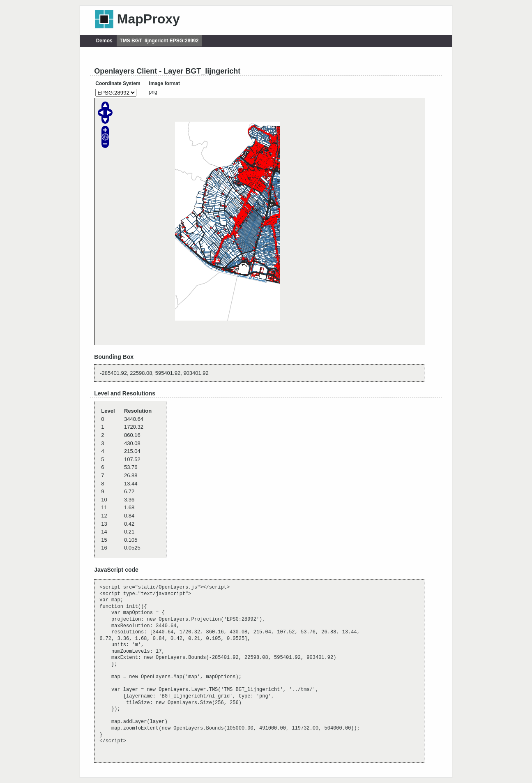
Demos (104, 41)
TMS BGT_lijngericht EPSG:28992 (159, 41)
